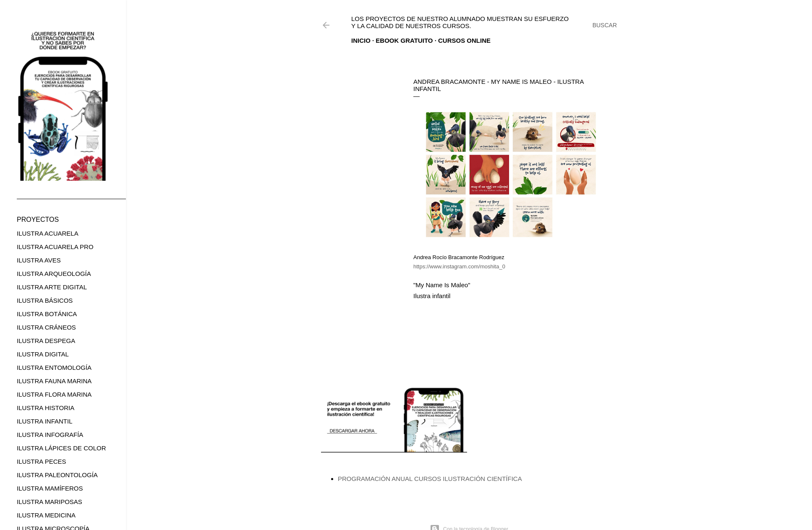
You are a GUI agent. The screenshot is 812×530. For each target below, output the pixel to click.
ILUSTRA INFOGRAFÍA (50, 435)
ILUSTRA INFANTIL (45, 421)
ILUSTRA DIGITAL (43, 354)
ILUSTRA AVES (39, 260)
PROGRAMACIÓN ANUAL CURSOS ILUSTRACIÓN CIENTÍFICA (430, 479)
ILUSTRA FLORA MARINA (54, 394)
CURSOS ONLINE (464, 40)
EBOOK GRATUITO (404, 40)
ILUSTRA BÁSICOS (45, 300)
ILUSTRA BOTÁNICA (47, 314)
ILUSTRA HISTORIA (46, 408)
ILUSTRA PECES (42, 461)
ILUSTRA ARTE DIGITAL (52, 287)
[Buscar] (605, 25)
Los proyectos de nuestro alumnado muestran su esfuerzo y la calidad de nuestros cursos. (460, 22)
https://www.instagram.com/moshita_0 (459, 266)
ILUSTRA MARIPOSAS (50, 502)
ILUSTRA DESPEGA (46, 341)
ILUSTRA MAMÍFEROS (50, 488)
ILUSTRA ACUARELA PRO (55, 247)
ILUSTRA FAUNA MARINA (54, 381)
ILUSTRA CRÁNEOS (46, 327)
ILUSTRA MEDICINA (46, 515)
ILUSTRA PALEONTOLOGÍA (57, 475)
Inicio (361, 40)
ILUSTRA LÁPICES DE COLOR (61, 448)
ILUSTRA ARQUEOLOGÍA (54, 274)
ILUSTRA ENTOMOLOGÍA (54, 368)
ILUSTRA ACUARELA (48, 233)
